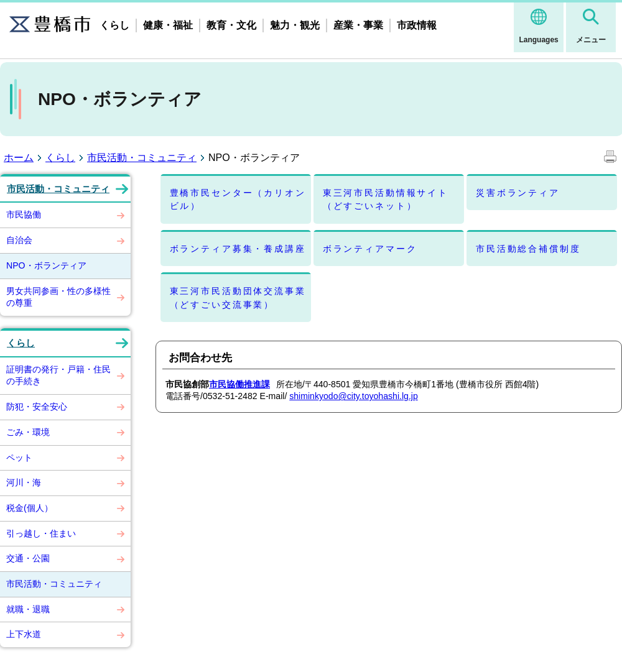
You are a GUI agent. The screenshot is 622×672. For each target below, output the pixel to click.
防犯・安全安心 (37, 407)
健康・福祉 (168, 25)
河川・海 (24, 482)
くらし (114, 25)
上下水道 (24, 634)
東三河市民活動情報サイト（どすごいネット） (386, 199)
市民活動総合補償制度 (528, 249)
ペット (19, 458)
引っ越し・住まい (41, 533)
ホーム (19, 158)
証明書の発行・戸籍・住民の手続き (58, 375)
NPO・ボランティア (46, 265)
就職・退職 (28, 609)
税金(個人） (30, 508)
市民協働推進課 (239, 384)
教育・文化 (231, 25)
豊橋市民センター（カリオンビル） (238, 199)
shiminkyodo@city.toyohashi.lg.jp (354, 396)
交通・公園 (28, 558)
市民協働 (24, 214)
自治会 (19, 240)
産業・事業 (358, 25)
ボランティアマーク (370, 249)
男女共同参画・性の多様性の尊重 (58, 297)
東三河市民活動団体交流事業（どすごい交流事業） (238, 297)
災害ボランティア (518, 193)
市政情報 (417, 25)
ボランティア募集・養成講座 (238, 249)
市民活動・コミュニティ (142, 158)
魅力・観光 (295, 25)
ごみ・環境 (28, 432)
